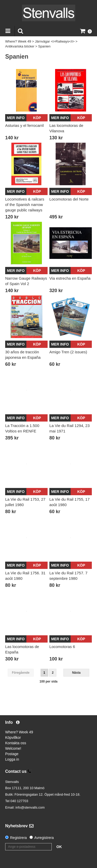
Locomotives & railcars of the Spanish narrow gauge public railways (25, 205)
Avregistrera (44, 838)
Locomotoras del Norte (69, 199)
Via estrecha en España (70, 278)
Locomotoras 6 (62, 647)
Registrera (18, 838)
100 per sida (48, 681)
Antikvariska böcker (20, 46)
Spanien (44, 46)
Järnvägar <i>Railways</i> (55, 41)
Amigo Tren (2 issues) (68, 352)
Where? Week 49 (18, 41)
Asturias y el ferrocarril (24, 125)
